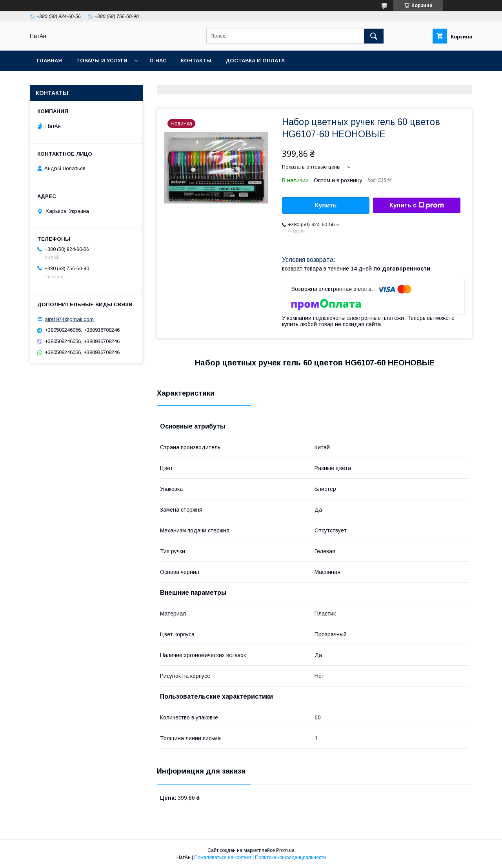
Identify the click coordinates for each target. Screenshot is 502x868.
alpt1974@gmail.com (69, 319)
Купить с (417, 205)
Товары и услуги (102, 61)
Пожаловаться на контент (223, 857)
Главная (49, 61)
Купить (326, 205)
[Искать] (374, 36)
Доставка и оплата (255, 61)
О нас (158, 61)
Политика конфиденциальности (290, 857)
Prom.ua (285, 850)
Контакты (196, 61)
